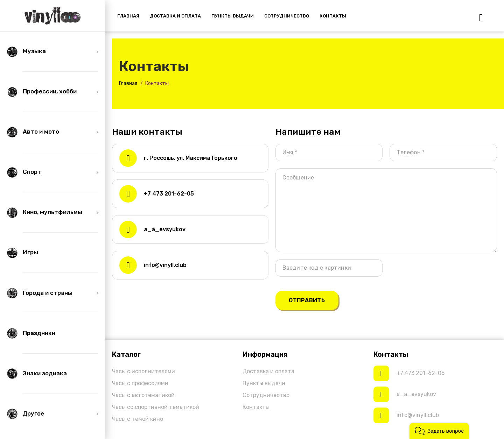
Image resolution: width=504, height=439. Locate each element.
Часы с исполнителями (143, 371)
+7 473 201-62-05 (169, 194)
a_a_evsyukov (165, 229)
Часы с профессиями (140, 383)
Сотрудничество (266, 395)
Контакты (256, 407)
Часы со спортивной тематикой (156, 407)
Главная (128, 83)
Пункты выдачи (264, 383)
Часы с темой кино (138, 419)
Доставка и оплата (268, 371)
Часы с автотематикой (143, 395)
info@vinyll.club (165, 265)
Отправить (307, 300)
